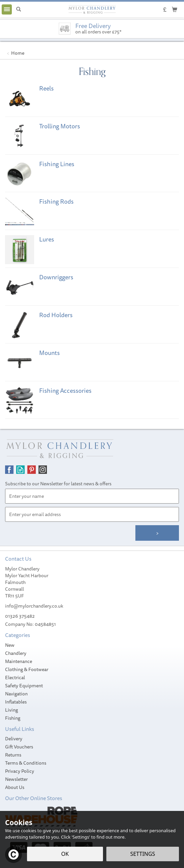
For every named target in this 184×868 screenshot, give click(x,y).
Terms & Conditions (26, 763)
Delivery (14, 739)
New (10, 645)
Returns (13, 755)
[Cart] (175, 9)
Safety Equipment (24, 686)
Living (11, 710)
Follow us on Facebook (9, 470)
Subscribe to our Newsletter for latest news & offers (58, 484)
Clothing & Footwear (27, 669)
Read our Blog (20, 470)
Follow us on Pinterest (32, 470)
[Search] (19, 9)
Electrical (15, 678)
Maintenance (19, 661)
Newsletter (16, 779)
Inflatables (16, 702)
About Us (15, 787)
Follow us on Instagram (43, 470)
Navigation (16, 694)
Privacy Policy (20, 771)
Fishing (13, 718)
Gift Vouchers (19, 747)
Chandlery (16, 653)
